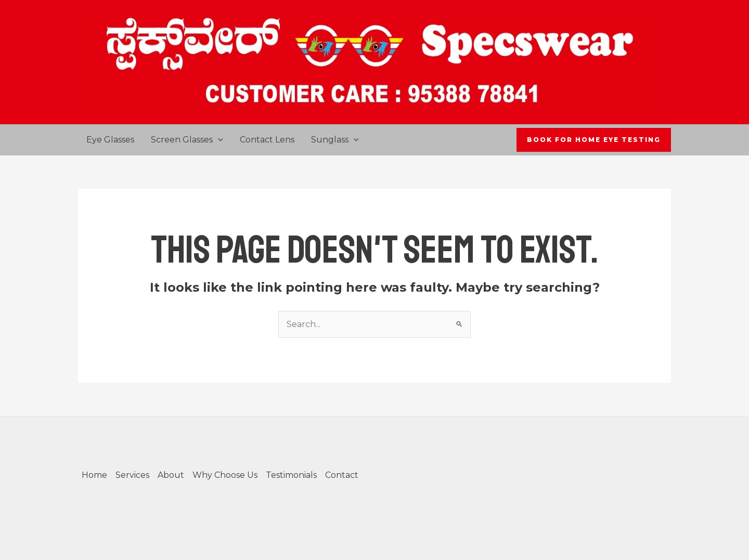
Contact (342, 475)
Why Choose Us (225, 475)
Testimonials (291, 475)
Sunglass (335, 140)
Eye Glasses (110, 140)
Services (132, 475)
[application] (218, 140)
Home (94, 475)
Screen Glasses (187, 140)
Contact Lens (267, 140)
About (171, 475)
